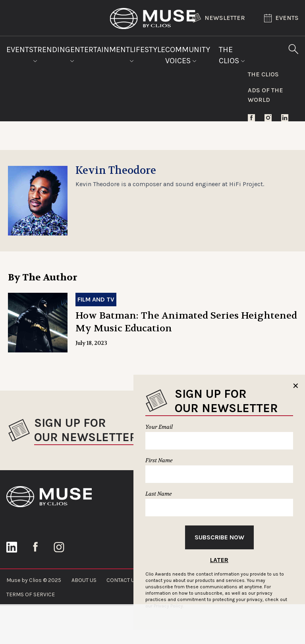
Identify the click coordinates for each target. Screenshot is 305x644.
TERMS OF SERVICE (31, 594)
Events (281, 18)
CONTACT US (122, 580)
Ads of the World (265, 95)
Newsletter (218, 18)
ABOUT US (84, 580)
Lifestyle (148, 54)
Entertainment (100, 54)
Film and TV (96, 299)
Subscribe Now (219, 537)
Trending (52, 54)
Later (219, 560)
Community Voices (188, 55)
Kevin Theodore (116, 171)
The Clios (232, 55)
